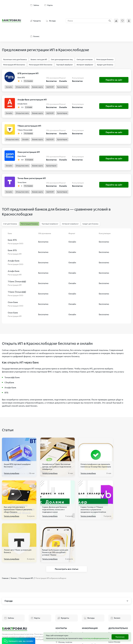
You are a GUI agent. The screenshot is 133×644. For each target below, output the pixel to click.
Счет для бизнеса (10, 224)
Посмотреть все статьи (67, 526)
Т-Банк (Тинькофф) (25, 130)
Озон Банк (22, 156)
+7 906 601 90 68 (64, 590)
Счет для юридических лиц (62, 59)
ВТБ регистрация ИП (28, 73)
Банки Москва (114, 599)
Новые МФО (114, 620)
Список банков (115, 595)
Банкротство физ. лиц (118, 590)
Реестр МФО (114, 615)
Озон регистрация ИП (29, 152)
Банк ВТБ (21, 77)
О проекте (86, 590)
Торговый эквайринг (64, 65)
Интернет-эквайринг (85, 65)
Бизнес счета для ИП (39, 59)
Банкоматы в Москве (117, 604)
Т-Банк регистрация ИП (29, 126)
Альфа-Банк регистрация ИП (32, 100)
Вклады (51, 21)
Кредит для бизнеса (105, 65)
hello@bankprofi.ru (65, 595)
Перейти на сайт (114, 80)
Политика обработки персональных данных (91, 603)
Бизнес (35, 36)
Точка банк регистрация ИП (32, 178)
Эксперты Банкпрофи (91, 613)
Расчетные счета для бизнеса (15, 59)
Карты (49, 5)
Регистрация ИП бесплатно (14, 65)
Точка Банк (22, 182)
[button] (19, 641)
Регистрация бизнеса (105, 59)
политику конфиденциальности (96, 638)
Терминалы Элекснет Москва (117, 609)
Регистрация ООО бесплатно (41, 65)
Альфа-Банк (22, 104)
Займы (35, 5)
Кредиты (36, 21)
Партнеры (86, 609)
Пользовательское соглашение (90, 596)
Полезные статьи (89, 618)
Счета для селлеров (85, 59)
